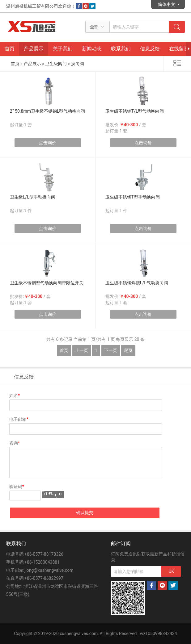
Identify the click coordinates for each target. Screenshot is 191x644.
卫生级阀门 (56, 64)
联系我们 (121, 49)
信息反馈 (150, 49)
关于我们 (63, 49)
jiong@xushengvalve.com (49, 570)
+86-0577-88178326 (44, 554)
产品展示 (34, 49)
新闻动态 (92, 49)
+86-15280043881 (42, 562)
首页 (10, 49)
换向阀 (78, 64)
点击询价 (48, 143)
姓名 (15, 395)
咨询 (15, 443)
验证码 (17, 487)
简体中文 (167, 4)
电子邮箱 (19, 419)
